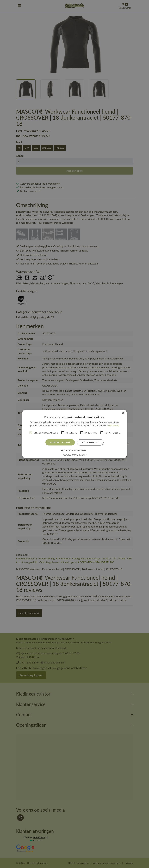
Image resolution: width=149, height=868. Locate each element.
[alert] (74, 434)
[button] (74, 450)
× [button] (123, 413)
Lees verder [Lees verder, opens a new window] (114, 425)
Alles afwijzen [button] (90, 442)
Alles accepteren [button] (60, 442)
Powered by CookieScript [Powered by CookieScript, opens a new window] (75, 455)
